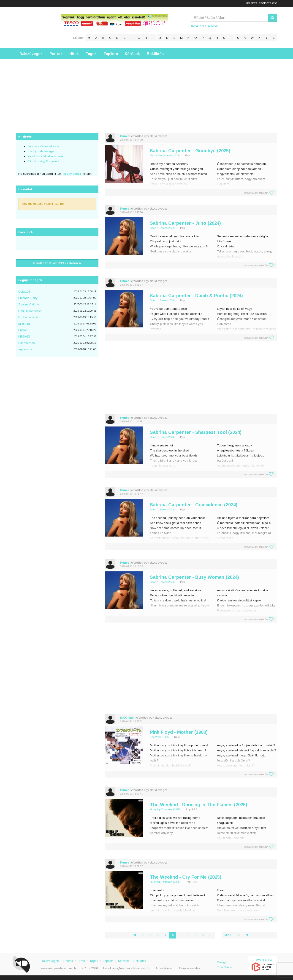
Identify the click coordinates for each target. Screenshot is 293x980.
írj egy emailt (72, 174)
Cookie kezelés (190, 968)
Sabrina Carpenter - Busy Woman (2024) (194, 577)
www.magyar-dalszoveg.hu (59, 968)
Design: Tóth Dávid (225, 965)
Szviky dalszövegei (41, 151)
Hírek (74, 54)
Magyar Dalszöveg (34, 27)
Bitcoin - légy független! (43, 161)
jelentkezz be (55, 204)
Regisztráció (268, 3)
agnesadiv (26, 349)
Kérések (132, 54)
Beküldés (155, 54)
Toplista (111, 54)
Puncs (125, 136)
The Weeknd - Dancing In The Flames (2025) (199, 805)
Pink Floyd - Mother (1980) (179, 732)
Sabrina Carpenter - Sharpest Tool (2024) (196, 432)
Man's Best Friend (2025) (165, 155)
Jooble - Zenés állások (43, 146)
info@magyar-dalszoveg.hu (131, 968)
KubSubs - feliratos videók (45, 156)
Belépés (252, 3)
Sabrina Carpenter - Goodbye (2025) (190, 151)
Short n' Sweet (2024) (162, 228)
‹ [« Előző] (136, 935)
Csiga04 (24, 292)
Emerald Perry (28, 298)
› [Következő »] (249, 935)
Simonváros (27, 343)
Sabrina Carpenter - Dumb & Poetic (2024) (196, 296)
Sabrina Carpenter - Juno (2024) (185, 223)
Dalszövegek (31, 54)
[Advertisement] (146, 91)
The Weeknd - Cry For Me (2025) (186, 877)
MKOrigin (127, 718)
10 (211, 935)
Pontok (56, 54)
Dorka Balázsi (28, 317)
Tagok (91, 54)
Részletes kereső (204, 26)
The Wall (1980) (159, 737)
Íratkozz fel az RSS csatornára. (57, 263)
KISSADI (24, 336)
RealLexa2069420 (30, 311)
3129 (227, 935)
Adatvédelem (165, 968)
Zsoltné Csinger (29, 304)
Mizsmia (24, 324)
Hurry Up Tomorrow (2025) (165, 809)
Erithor (23, 330)
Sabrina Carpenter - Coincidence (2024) (194, 505)
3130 (238, 935)
